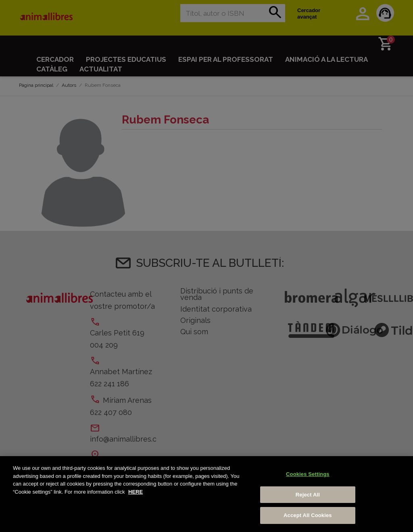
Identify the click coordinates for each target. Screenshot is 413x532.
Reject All (308, 495)
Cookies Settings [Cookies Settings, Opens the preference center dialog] (308, 474)
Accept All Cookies (308, 515)
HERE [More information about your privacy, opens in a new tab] (136, 492)
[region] (206, 494)
